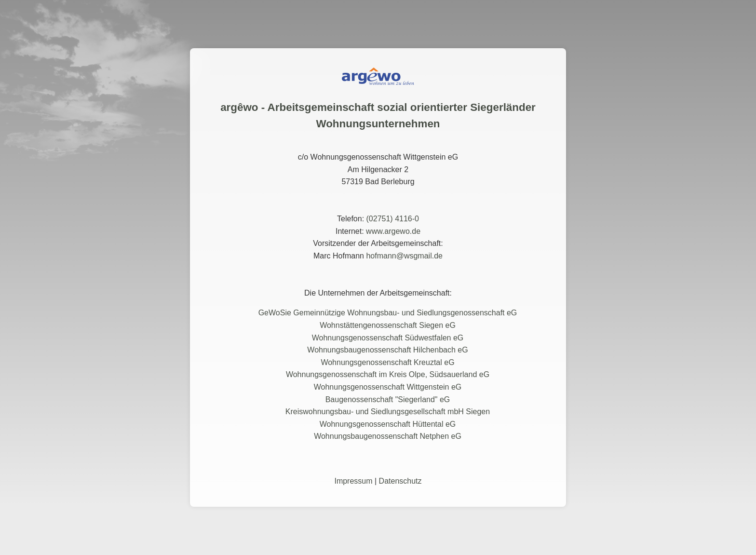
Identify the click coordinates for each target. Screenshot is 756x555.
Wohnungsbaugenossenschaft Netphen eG (388, 436)
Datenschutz (400, 481)
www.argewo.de (393, 231)
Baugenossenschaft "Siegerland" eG (388, 399)
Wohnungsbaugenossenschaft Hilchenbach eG (387, 350)
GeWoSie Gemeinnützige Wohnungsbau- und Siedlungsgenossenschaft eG (388, 313)
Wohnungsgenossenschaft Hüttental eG (388, 424)
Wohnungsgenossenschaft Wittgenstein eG (388, 387)
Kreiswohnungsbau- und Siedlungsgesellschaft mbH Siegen (388, 412)
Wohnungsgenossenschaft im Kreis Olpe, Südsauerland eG (388, 374)
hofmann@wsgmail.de (404, 256)
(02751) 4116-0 (393, 219)
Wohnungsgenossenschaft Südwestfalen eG (388, 338)
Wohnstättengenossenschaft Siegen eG (388, 325)
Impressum (353, 481)
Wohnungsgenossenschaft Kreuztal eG (387, 362)
